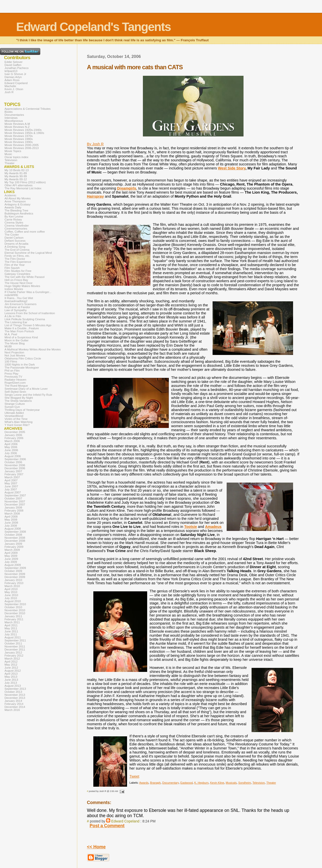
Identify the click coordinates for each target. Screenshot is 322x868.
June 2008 (11, 523)
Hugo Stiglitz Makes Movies (22, 286)
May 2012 (11, 665)
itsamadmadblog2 (16, 301)
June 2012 (11, 668)
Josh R (9, 92)
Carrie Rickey (13, 220)
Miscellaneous (14, 121)
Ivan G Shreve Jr (15, 74)
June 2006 (11, 450)
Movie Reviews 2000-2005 (22, 145)
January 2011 (13, 616)
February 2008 (14, 511)
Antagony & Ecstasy (17, 204)
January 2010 (13, 580)
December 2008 (15, 541)
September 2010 (15, 604)
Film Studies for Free (18, 271)
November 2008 (15, 538)
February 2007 (14, 474)
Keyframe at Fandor (17, 307)
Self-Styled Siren (15, 392)
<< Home (96, 847)
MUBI (8, 346)
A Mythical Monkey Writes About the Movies (33, 349)
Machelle (10, 86)
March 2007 (12, 477)
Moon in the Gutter (16, 340)
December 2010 (15, 613)
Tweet (134, 776)
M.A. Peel (11, 334)
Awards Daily (13, 207)
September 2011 (15, 640)
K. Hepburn (201, 783)
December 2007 (15, 504)
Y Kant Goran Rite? (17, 425)
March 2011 (12, 622)
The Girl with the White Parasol (25, 277)
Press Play (11, 374)
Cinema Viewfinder (17, 226)
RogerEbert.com (15, 383)
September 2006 (15, 459)
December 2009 (15, 577)
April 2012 (11, 662)
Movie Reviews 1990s (19, 142)
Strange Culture (15, 404)
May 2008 (11, 520)
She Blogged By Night (19, 398)
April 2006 (11, 444)
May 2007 (11, 483)
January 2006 (13, 435)
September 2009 (15, 568)
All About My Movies (18, 198)
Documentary (171, 783)
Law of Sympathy (16, 310)
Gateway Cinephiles (17, 274)
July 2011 (11, 634)
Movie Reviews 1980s (19, 139)
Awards (144, 783)
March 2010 (12, 586)
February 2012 (14, 656)
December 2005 (15, 432)
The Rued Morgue (16, 386)
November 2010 (15, 610)
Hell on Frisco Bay (16, 280)
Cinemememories (16, 229)
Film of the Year (15, 265)
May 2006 (11, 447)
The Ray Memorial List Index (23, 188)
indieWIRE (11, 295)
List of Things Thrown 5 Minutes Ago (28, 325)
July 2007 (11, 489)
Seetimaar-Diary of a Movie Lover (26, 389)
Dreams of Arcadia (16, 244)
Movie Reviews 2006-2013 (22, 148)
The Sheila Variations (18, 401)
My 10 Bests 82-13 (17, 170)
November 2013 (15, 695)
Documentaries (14, 115)
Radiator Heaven (15, 380)
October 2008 (13, 535)
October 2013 (13, 692)
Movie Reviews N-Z (17, 127)
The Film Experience (18, 262)
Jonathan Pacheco (16, 68)
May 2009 (11, 556)
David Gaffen (13, 65)
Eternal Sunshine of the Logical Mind (28, 253)
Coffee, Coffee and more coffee (25, 232)
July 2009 (11, 562)
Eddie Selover (14, 62)
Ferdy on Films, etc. (17, 256)
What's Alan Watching (18, 422)
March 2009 (12, 550)
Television (258, 783)
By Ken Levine (14, 216)
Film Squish (12, 268)
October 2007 (13, 498)
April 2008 (11, 517)
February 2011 (14, 619)
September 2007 (15, 495)
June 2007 (11, 486)
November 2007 (15, 501)
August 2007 (13, 492)
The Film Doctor (15, 259)
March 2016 (12, 710)
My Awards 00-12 (16, 179)
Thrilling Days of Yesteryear (22, 410)
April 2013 (11, 674)
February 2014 (14, 704)
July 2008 (11, 526)
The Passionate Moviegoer (22, 368)
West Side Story (232, 168)
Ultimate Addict (14, 413)
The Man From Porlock (19, 331)
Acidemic (10, 195)
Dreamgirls (127, 188)
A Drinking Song (15, 247)
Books (9, 112)
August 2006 (13, 456)
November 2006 (15, 465)
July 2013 (11, 683)
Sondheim (245, 783)
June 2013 (11, 680)
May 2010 (11, 592)
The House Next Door (18, 283)
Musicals (231, 783)
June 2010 (11, 595)
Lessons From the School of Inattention (30, 313)
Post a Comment (107, 826)
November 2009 (15, 574)
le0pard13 (11, 71)
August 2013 (13, 686)
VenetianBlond (14, 416)
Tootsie (191, 527)
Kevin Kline (217, 783)
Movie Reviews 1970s (19, 136)
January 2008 (13, 508)
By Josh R (95, 144)
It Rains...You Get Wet (19, 298)
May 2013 (11, 677)
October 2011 (13, 643)
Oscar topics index (16, 157)
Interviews (11, 118)
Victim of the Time (16, 419)
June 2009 (11, 559)
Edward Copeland (125, 821)
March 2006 (12, 441)
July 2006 (11, 453)
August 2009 (13, 565)
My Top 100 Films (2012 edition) (25, 182)
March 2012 (12, 659)
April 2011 (11, 625)
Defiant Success (15, 241)
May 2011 (11, 628)
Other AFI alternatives (18, 185)
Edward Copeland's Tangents (93, 27)
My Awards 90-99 (16, 176)
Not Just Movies (15, 355)
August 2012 (13, 671)
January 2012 (13, 653)
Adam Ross (12, 80)
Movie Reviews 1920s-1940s (23, 130)
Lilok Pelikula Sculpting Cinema (25, 319)
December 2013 (15, 698)
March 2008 (12, 514)
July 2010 (11, 598)
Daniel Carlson (14, 238)
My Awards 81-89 (16, 173)
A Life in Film (13, 316)
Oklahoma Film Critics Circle (23, 358)
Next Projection (14, 352)
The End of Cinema (17, 250)
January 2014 (13, 701)
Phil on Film (12, 371)
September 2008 (15, 532)
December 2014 (15, 707)
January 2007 (13, 471)
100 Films (11, 361)
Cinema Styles (14, 223)
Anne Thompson (15, 201)
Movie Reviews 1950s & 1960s (24, 133)
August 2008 (13, 529)
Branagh (155, 783)
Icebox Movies (14, 289)
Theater (271, 783)
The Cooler (12, 235)
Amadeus (213, 527)
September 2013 (15, 689)
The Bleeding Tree (16, 210)
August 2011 (13, 637)
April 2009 (11, 553)
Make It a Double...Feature (22, 328)
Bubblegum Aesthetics (19, 213)
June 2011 (11, 631)
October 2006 (13, 462)
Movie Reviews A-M (17, 124)
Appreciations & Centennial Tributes (28, 109)
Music (8, 154)
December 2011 (15, 649)
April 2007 (11, 480)
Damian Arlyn (13, 77)
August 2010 (13, 601)
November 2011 (15, 646)
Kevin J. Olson (14, 89)
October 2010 (13, 607)
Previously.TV (13, 377)
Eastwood (187, 783)
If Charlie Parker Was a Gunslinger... (28, 292)
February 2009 (14, 547)
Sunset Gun (12, 407)
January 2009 (13, 544)
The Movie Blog (15, 343)
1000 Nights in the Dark (20, 365)
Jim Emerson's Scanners (21, 304)
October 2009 (13, 571)
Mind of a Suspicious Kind (21, 337)
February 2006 (14, 438)
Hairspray (95, 196)
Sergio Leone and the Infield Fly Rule (28, 395)
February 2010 (14, 583)
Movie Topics (13, 151)
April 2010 (11, 589)
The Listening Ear (16, 322)
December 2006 (15, 468)
